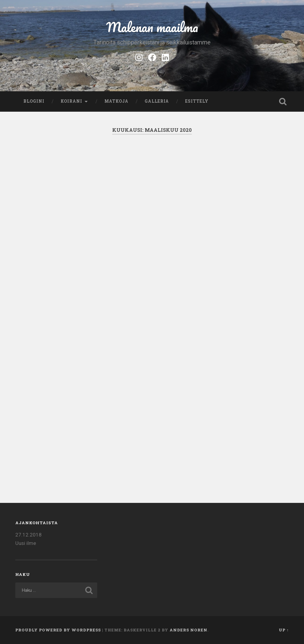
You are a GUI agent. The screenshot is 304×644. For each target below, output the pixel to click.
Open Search (283, 101)
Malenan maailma (152, 27)
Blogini (34, 101)
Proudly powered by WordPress (58, 630)
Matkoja (116, 101)
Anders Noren (188, 630)
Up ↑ (284, 630)
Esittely (197, 101)
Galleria (157, 101)
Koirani (71, 101)
